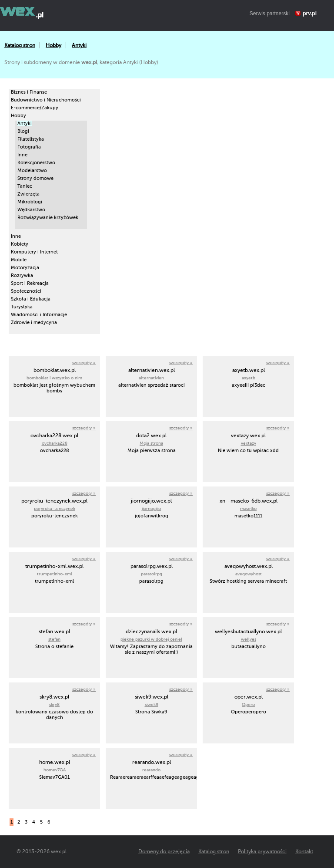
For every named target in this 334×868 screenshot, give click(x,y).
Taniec (25, 186)
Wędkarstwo (31, 210)
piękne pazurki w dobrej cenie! (151, 639)
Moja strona (151, 443)
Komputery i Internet (34, 252)
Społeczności (26, 291)
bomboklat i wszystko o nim (54, 378)
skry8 (54, 704)
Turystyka (22, 307)
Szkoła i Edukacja (31, 299)
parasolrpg (152, 574)
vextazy (249, 443)
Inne (22, 155)
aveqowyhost (249, 574)
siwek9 (152, 704)
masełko (248, 508)
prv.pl (310, 14)
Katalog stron (20, 45)
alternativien (151, 378)
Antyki (79, 45)
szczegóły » (84, 363)
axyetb (249, 378)
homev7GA (55, 770)
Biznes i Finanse (29, 92)
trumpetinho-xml (55, 574)
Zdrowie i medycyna (34, 323)
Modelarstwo (32, 171)
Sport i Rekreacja (30, 283)
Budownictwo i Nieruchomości (46, 100)
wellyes (249, 639)
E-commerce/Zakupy (35, 108)
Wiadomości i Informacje (39, 315)
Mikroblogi (30, 202)
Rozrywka (22, 275)
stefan (54, 639)
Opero (248, 704)
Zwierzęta (28, 194)
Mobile (19, 260)
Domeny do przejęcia (164, 851)
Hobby (53, 45)
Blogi (23, 131)
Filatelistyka (31, 139)
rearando (151, 770)
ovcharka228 (55, 443)
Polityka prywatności (262, 851)
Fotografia (29, 147)
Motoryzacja (25, 268)
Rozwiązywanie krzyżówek (48, 218)
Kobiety (20, 244)
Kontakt (304, 851)
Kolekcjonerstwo (36, 163)
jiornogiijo (151, 508)
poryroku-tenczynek (55, 508)
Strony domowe (35, 178)
